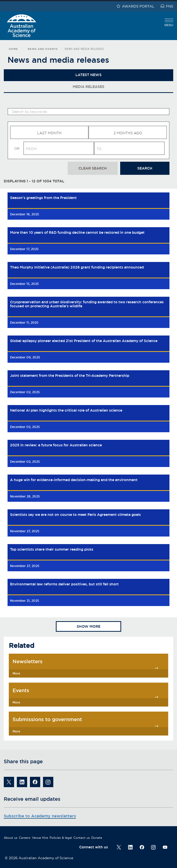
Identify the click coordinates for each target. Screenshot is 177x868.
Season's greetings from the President (43, 198)
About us (11, 838)
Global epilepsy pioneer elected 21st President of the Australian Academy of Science (84, 341)
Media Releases (88, 87)
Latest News (88, 75)
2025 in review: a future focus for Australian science (56, 445)
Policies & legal (61, 838)
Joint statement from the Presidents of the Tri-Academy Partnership (70, 376)
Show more (88, 626)
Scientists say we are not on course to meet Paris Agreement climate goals (75, 515)
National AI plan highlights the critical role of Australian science (66, 410)
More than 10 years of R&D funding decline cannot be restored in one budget (77, 232)
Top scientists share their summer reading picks (52, 549)
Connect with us (94, 847)
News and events (43, 49)
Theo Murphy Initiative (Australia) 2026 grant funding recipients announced (77, 267)
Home (13, 49)
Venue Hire (40, 838)
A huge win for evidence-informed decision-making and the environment (74, 480)
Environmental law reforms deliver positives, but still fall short (64, 584)
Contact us (82, 838)
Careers (25, 838)
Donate (97, 838)
